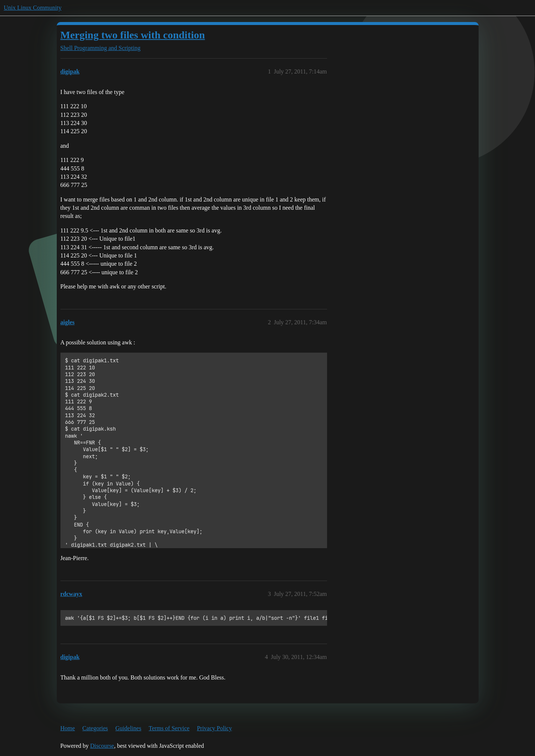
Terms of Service (169, 728)
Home (68, 728)
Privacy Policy (214, 728)
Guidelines (128, 728)
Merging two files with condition (133, 35)
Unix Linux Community (33, 8)
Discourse (102, 746)
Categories (95, 728)
